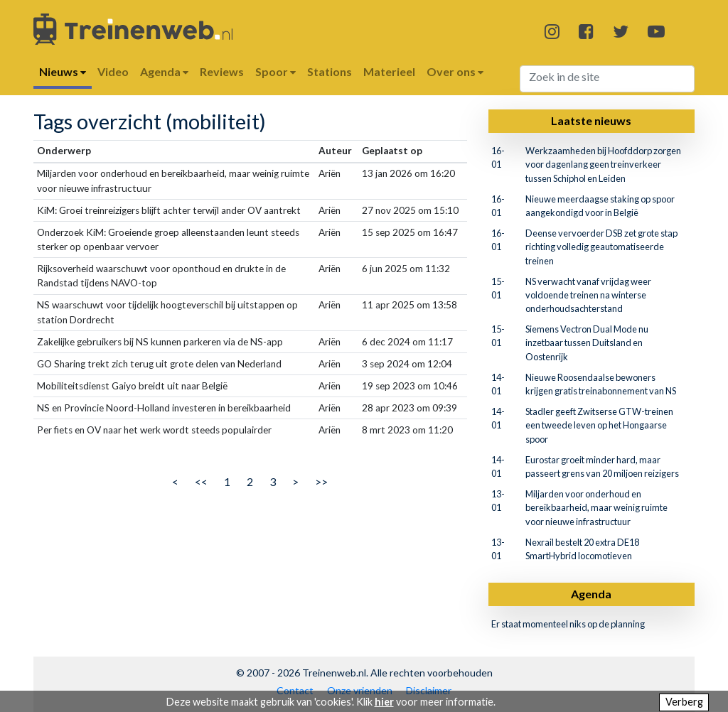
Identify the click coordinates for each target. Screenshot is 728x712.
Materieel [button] (389, 71)
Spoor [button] (275, 71)
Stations (330, 71)
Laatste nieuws (591, 120)
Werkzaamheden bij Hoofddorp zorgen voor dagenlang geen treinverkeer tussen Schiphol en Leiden (603, 164)
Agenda (591, 594)
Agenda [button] (164, 71)
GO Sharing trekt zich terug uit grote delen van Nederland (159, 364)
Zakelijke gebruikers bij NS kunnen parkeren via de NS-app (160, 342)
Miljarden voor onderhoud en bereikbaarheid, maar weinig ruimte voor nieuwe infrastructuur (596, 507)
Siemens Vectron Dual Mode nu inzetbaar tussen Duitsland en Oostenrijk (587, 342)
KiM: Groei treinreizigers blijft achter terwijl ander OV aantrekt (169, 210)
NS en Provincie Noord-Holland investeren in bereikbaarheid (164, 408)
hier (384, 702)
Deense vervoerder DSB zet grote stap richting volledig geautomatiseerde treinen (601, 247)
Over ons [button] (455, 71)
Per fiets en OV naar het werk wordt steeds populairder (154, 430)
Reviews (222, 71)
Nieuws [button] (63, 71)
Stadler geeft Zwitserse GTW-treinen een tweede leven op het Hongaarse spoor (599, 425)
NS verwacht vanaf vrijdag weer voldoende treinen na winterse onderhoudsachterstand (588, 295)
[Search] (607, 79)
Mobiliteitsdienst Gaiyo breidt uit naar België (132, 386)
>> (321, 481)
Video (113, 71)
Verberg (684, 702)
